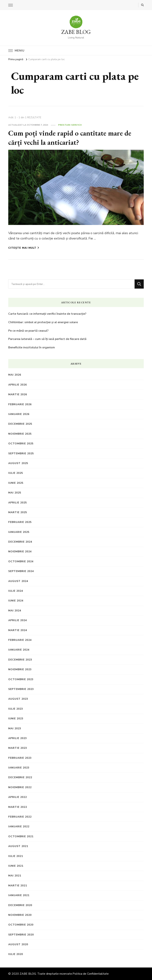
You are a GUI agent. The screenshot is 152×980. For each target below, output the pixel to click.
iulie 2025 (16, 473)
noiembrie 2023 (20, 669)
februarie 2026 (20, 404)
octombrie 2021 (21, 836)
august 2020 (18, 944)
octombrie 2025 (21, 444)
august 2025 (18, 463)
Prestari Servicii (70, 125)
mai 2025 (15, 493)
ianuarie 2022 (19, 827)
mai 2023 (15, 728)
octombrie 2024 (21, 561)
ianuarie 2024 (19, 650)
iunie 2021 (16, 866)
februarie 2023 (20, 758)
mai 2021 (15, 876)
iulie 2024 (16, 591)
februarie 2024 (20, 640)
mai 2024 (15, 611)
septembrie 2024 (21, 571)
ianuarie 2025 (19, 532)
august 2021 (18, 846)
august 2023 (18, 699)
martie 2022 (18, 807)
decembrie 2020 (20, 905)
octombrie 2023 (21, 679)
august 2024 (18, 581)
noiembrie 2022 (20, 787)
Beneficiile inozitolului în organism (32, 347)
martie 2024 (18, 630)
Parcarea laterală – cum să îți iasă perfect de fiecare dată (47, 339)
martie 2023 (18, 748)
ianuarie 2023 (19, 768)
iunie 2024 (16, 601)
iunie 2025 (16, 483)
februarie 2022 (20, 817)
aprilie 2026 (18, 385)
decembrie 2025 (20, 424)
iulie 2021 (16, 856)
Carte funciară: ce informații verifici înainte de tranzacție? (47, 314)
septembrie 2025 (21, 453)
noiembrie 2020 (20, 915)
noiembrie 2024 (20, 552)
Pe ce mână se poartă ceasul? (28, 331)
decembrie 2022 (20, 777)
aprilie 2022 (18, 797)
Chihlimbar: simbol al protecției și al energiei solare (43, 322)
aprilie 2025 (18, 503)
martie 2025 (18, 512)
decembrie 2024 (20, 542)
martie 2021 (18, 886)
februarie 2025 (20, 522)
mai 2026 (15, 375)
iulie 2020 (16, 954)
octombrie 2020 (21, 925)
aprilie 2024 (18, 620)
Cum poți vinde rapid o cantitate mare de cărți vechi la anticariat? (70, 138)
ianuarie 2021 (19, 895)
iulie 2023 (16, 709)
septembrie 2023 (21, 689)
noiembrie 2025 (20, 434)
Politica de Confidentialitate (91, 974)
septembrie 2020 (21, 935)
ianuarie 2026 (19, 414)
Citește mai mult (24, 248)
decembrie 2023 (20, 660)
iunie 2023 (16, 719)
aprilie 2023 (18, 738)
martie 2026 (18, 394)
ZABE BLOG (76, 32)
